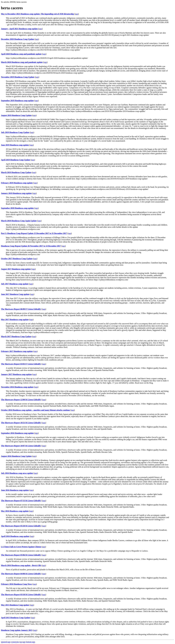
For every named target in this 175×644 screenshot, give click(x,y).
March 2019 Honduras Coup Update (16, 172)
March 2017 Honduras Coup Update (16, 337)
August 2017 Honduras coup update (16, 269)
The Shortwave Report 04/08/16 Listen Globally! (21, 574)
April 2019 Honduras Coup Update (16, 160)
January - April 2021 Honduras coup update (20, 29)
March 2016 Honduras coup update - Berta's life (21, 565)
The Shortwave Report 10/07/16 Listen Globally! (21, 446)
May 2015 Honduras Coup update (15, 605)
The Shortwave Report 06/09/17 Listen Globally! (21, 309)
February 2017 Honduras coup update (17, 351)
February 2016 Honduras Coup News (16, 584)
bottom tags (31, 642)
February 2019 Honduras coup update (17, 183)
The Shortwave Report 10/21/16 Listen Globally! (21, 423)
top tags (22, 642)
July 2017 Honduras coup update (15, 284)
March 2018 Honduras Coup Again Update (19, 221)
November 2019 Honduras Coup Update (18, 77)
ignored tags (6, 642)
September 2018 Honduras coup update (17, 208)
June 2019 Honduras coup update (15, 145)
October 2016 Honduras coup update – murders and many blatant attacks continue (35, 410)
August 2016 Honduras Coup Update (16, 456)
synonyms (15, 642)
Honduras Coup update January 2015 (17, 630)
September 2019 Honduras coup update (17, 101)
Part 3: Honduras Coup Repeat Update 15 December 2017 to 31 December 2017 (34, 233)
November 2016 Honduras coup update (17, 387)
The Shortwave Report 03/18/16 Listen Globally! (21, 595)
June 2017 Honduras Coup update (15, 294)
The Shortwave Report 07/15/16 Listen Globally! (21, 501)
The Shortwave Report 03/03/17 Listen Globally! (21, 364)
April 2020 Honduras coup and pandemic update (21, 54)
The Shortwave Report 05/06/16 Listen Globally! (21, 555)
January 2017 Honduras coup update (16, 374)
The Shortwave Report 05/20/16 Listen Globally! (21, 526)
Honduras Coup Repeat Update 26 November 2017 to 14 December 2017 (31, 246)
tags (77, 14)
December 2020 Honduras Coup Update (18, 39)
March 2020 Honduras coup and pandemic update (22, 62)
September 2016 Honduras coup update (17, 433)
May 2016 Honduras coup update (15, 511)
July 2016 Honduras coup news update (17, 473)
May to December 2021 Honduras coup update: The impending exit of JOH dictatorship (37, 14)
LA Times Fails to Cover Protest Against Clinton (21, 547)
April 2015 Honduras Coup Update (16, 618)
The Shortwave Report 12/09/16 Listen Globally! (21, 400)
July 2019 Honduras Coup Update (15, 132)
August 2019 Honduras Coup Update (16, 115)
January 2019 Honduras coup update (16, 193)
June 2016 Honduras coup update (15, 490)
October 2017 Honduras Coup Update (17, 259)
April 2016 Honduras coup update (15, 536)
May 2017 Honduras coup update (15, 320)
